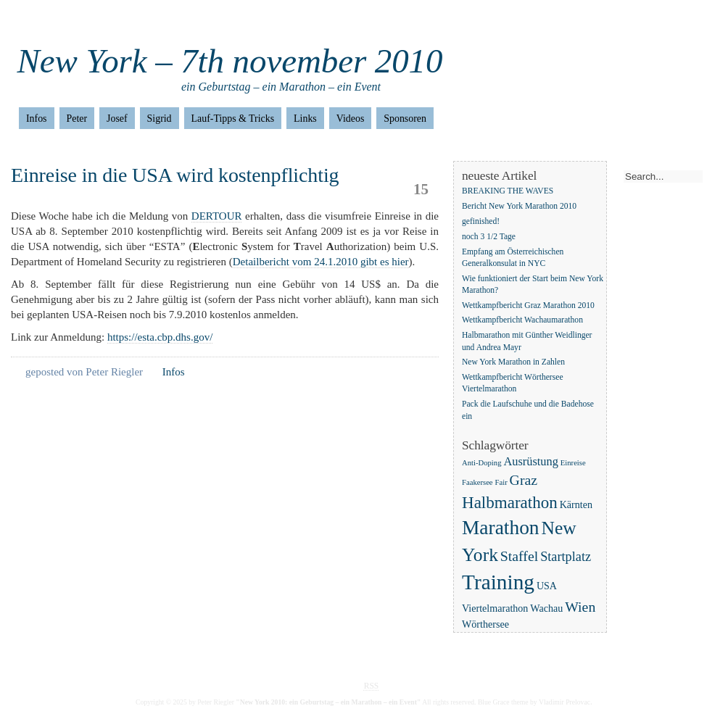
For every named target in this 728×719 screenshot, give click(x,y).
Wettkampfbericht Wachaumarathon (522, 321)
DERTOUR (217, 216)
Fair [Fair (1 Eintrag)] (501, 482)
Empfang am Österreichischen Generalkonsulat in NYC (513, 258)
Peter (77, 119)
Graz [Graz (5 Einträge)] (524, 480)
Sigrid (160, 119)
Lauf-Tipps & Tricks (233, 119)
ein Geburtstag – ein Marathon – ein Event (281, 87)
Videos (351, 119)
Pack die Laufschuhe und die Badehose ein (528, 411)
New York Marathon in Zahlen (513, 363)
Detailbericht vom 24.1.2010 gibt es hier (321, 262)
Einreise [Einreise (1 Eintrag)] (573, 463)
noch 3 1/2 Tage (489, 237)
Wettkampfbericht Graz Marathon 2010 (528, 306)
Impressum (75, 21)
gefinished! (481, 221)
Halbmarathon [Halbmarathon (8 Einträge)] (510, 502)
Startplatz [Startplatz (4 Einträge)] (566, 557)
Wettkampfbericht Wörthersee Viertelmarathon (513, 384)
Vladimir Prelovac (564, 702)
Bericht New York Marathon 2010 (519, 206)
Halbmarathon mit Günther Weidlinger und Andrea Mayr (527, 342)
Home (23, 21)
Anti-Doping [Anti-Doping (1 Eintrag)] (481, 463)
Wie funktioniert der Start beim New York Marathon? (533, 284)
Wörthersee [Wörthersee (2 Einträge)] (485, 624)
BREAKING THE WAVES (508, 191)
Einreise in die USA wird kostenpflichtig (175, 175)
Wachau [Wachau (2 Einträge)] (546, 608)
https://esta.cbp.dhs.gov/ (160, 337)
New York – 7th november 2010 (230, 61)
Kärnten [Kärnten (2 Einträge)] (576, 504)
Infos (37, 119)
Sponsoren (405, 119)
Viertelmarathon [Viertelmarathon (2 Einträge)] (495, 608)
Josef (117, 119)
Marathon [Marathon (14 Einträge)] (501, 528)
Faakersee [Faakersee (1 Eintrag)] (477, 482)
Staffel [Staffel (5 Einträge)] (519, 556)
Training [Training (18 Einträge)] (498, 582)
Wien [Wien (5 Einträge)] (580, 607)
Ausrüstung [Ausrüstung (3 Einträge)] (531, 461)
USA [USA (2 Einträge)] (547, 586)
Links (305, 119)
